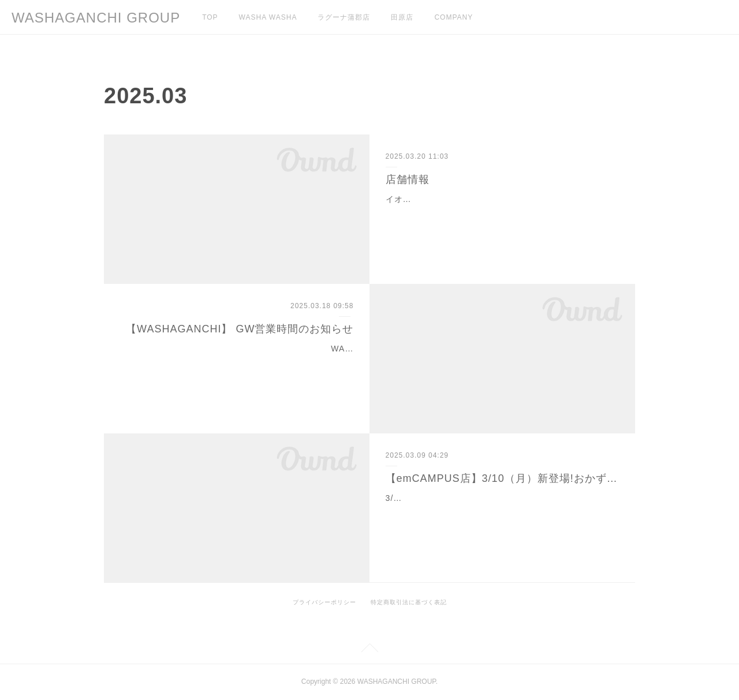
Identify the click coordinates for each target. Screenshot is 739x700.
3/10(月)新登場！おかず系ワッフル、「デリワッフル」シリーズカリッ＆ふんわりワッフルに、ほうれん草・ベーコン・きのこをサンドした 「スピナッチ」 (502, 512)
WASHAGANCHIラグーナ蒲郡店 (290, 349)
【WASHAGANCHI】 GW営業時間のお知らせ (240, 329)
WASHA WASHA (268, 17)
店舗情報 (408, 179)
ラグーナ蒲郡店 (344, 17)
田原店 (402, 17)
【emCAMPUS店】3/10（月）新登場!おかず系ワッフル (503, 478)
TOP (210, 17)
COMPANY (454, 17)
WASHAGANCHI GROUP (96, 18)
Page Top (369, 650)
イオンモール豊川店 (425, 199)
